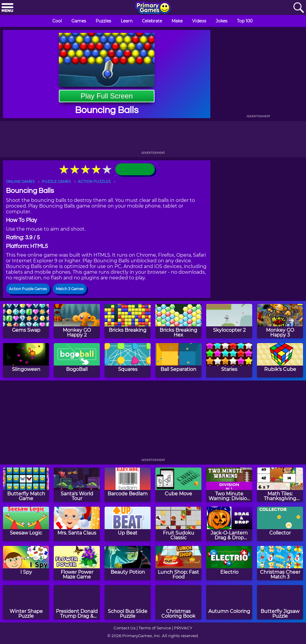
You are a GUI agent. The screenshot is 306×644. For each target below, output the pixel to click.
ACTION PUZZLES (94, 181)
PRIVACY (183, 628)
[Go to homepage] (153, 8)
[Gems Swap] (26, 321)
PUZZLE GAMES (56, 181)
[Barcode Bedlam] (128, 485)
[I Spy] (26, 563)
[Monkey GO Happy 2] (77, 321)
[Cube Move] (178, 485)
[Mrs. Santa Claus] (77, 524)
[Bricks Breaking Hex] (178, 321)
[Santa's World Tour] (77, 485)
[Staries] (229, 360)
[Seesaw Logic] (26, 524)
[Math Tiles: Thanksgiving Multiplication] (280, 485)
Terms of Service (155, 628)
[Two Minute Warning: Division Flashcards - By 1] (229, 485)
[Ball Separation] (178, 360)
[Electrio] (229, 563)
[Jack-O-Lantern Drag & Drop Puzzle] (229, 524)
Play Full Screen (107, 96)
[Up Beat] (128, 524)
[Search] (299, 8)
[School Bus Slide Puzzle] (128, 602)
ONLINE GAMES (20, 181)
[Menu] (7, 8)
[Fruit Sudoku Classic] (178, 524)
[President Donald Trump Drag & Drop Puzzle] (77, 602)
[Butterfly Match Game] (26, 485)
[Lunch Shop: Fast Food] (178, 563)
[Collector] (280, 524)
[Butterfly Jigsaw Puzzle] (280, 602)
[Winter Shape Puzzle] (26, 602)
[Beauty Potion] (128, 563)
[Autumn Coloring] (229, 602)
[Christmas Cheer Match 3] (280, 563)
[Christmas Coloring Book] (178, 602)
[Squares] (128, 360)
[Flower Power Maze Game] (77, 563)
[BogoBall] (77, 360)
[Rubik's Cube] (280, 360)
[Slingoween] (26, 360)
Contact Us (125, 628)
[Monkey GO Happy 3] (280, 321)
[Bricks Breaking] (128, 321)
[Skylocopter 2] (229, 321)
